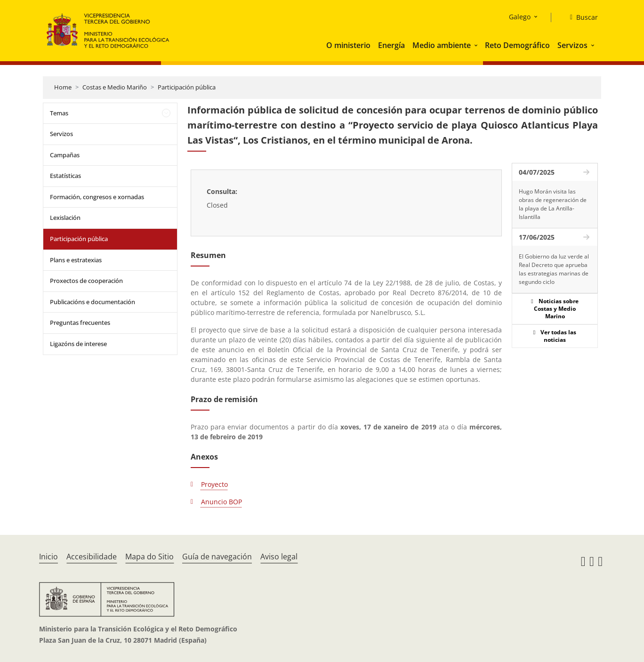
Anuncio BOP (221, 502)
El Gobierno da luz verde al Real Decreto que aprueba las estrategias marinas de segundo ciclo (554, 269)
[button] (477, 45)
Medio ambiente (442, 45)
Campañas (65, 155)
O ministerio (348, 45)
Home (63, 87)
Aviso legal (279, 557)
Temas (59, 113)
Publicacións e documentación (93, 302)
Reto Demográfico (517, 45)
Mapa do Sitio (149, 557)
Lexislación (65, 218)
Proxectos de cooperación (86, 281)
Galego (520, 17)
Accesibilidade (92, 557)
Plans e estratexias (76, 260)
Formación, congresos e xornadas (97, 197)
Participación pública (187, 87)
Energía (391, 45)
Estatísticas (65, 176)
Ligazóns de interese (78, 344)
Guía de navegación (217, 557)
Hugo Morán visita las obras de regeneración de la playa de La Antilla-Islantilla (553, 204)
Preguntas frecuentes (80, 323)
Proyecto (214, 484)
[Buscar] (580, 17)
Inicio (48, 557)
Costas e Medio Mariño (115, 87)
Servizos (572, 45)
